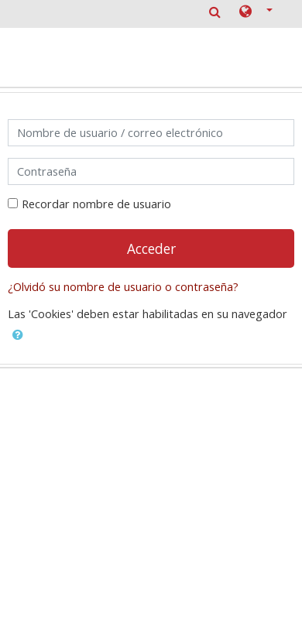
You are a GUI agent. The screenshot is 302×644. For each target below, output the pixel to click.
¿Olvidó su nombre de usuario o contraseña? (123, 287)
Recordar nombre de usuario (96, 204)
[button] (256, 12)
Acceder (151, 248)
